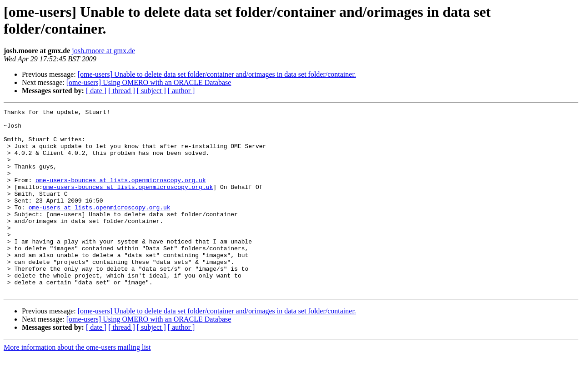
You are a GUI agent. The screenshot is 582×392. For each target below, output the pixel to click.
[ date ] (96, 91)
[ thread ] (122, 91)
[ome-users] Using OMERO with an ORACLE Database (149, 82)
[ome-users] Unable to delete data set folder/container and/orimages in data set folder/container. (217, 74)
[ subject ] (151, 91)
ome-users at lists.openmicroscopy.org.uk (100, 228)
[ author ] (181, 91)
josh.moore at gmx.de (103, 51)
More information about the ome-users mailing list (77, 384)
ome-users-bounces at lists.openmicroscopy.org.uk (120, 195)
